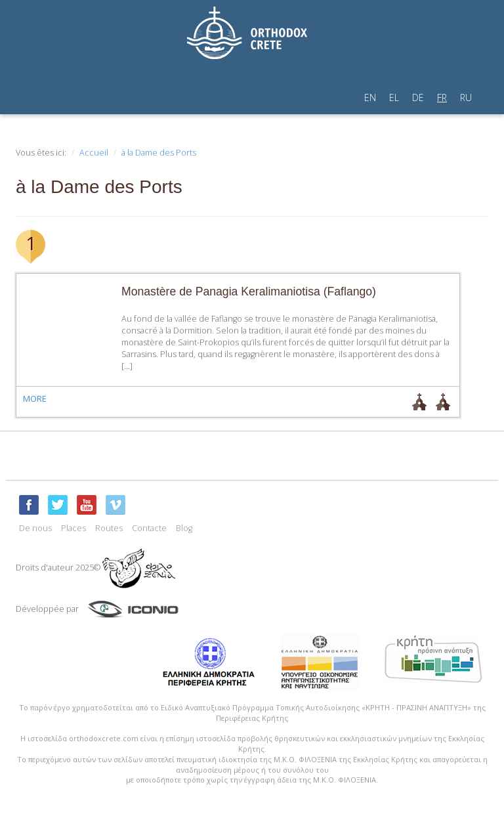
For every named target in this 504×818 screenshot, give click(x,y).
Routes (109, 528)
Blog (184, 528)
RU (466, 97)
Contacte (149, 528)
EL (394, 97)
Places (73, 528)
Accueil (94, 153)
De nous (35, 528)
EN (370, 97)
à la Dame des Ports (159, 153)
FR (442, 97)
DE (418, 97)
